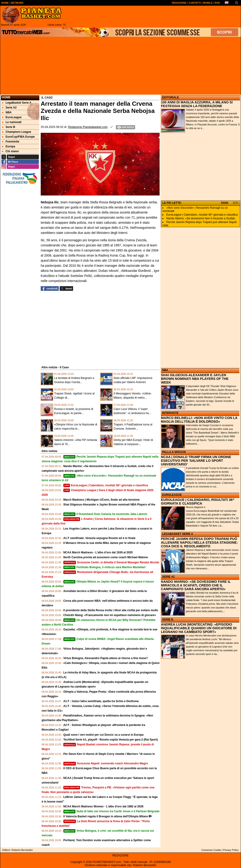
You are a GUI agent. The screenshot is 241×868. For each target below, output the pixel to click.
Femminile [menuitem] (11, 142)
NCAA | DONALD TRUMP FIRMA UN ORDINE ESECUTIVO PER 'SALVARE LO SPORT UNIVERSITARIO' (196, 461)
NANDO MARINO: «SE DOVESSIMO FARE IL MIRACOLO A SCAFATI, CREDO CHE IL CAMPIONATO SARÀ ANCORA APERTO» (196, 585)
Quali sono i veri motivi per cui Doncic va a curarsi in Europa (104, 735)
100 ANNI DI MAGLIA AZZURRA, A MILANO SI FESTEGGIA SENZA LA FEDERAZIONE (197, 104)
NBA (165, 370)
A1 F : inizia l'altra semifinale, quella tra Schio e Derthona (101, 701)
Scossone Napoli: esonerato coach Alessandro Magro (106, 763)
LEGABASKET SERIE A (178, 534)
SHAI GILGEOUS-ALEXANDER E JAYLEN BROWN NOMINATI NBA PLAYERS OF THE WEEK (195, 379)
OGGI (224, 203)
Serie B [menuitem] (9, 127)
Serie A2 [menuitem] (9, 108)
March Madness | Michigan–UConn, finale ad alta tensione (102, 500)
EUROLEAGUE (172, 495)
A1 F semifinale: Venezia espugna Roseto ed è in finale (99, 538)
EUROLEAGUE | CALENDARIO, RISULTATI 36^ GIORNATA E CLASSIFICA (198, 502)
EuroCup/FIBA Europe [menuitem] (18, 137)
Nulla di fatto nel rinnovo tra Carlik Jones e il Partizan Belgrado (111, 811)
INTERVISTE (170, 413)
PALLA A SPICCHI (174, 452)
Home (6, 97)
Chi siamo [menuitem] (10, 151)
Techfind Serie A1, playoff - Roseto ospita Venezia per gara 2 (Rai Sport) (111, 740)
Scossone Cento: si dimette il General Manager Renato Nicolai (111, 562)
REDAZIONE (120, 856)
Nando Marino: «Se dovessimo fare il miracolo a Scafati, (201, 218)
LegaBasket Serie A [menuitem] (17, 103)
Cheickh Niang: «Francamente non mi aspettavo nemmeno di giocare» (110, 615)
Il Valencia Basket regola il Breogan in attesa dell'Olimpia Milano (106, 816)
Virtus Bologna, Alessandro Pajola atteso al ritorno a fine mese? (106, 658)
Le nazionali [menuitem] (12, 122)
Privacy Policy (231, 850)
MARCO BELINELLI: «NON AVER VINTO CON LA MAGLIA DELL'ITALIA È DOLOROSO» (199, 420)
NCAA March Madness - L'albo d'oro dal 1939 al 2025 (98, 552)
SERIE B (168, 620)
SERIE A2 (168, 577)
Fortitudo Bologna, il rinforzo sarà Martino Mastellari (105, 567)
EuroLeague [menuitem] (12, 117)
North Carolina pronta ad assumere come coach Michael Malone (106, 557)
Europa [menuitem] (9, 146)
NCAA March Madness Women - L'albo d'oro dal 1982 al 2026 (103, 806)
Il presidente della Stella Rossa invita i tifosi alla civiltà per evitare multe (111, 610)
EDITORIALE (170, 97)
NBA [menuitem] (7, 112)
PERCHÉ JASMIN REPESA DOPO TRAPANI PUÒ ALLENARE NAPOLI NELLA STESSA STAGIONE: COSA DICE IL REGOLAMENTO (199, 542)
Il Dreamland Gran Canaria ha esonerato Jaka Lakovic (105, 514)
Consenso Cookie (211, 850)
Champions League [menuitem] (17, 132)
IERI (236, 203)
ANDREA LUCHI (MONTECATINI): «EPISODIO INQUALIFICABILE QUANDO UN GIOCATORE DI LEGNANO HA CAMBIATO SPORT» (199, 628)
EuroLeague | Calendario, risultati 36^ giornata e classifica (106, 485)
